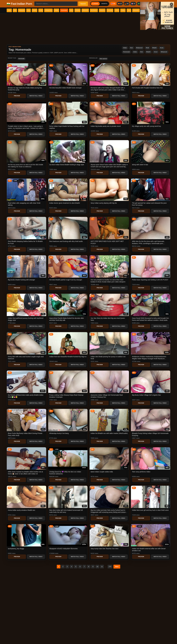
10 (97, 567)
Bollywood (27, 10)
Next (117, 567)
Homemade (83, 10)
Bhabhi (44, 10)
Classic (95, 4)
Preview (17, 96)
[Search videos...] (56, 4)
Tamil (168, 10)
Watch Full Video (36, 96)
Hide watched (103, 59)
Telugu (160, 10)
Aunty (52, 10)
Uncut (152, 10)
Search (83, 4)
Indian (10, 10)
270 (110, 567)
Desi (18, 10)
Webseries (111, 10)
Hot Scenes (122, 10)
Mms (92, 10)
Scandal (100, 10)
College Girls (62, 10)
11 (102, 567)
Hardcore (133, 10)
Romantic (143, 10)
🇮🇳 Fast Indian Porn (19, 4)
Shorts (104, 4)
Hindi (36, 10)
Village (73, 10)
